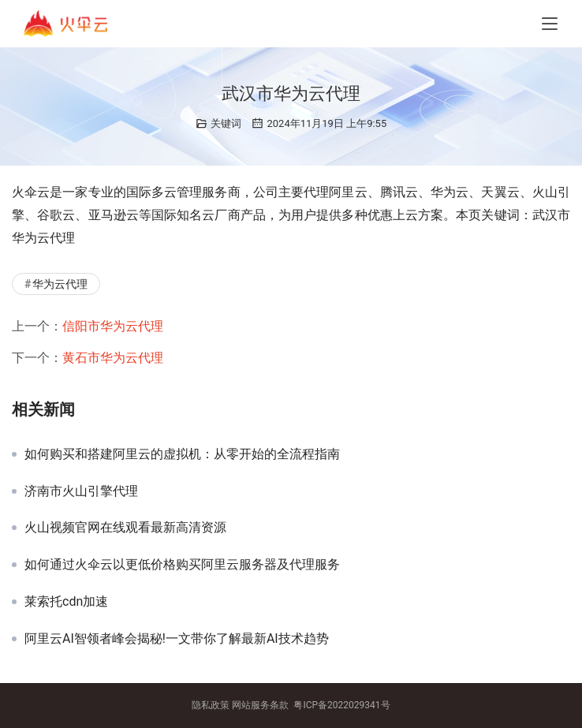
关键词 (226, 123)
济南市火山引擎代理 (81, 491)
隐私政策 (211, 705)
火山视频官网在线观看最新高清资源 (125, 528)
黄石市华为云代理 (113, 358)
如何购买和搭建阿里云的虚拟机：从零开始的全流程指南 (182, 454)
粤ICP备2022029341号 (341, 705)
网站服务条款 (260, 705)
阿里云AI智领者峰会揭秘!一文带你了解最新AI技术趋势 (177, 639)
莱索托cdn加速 (66, 602)
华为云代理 (60, 284)
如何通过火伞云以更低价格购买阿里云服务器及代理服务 (182, 565)
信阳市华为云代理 (113, 326)
